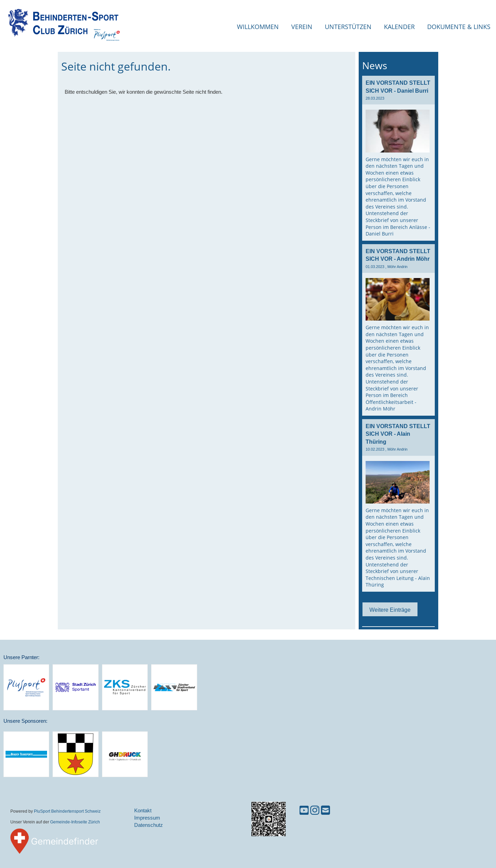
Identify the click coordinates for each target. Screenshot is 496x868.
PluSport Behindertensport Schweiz (67, 811)
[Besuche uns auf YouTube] (304, 810)
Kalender (399, 27)
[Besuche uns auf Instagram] (315, 810)
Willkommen (258, 27)
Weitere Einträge (390, 610)
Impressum (147, 818)
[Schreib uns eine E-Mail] (325, 810)
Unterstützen (348, 27)
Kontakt (143, 810)
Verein (302, 27)
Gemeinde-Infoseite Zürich (75, 822)
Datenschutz (149, 825)
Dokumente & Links (459, 27)
